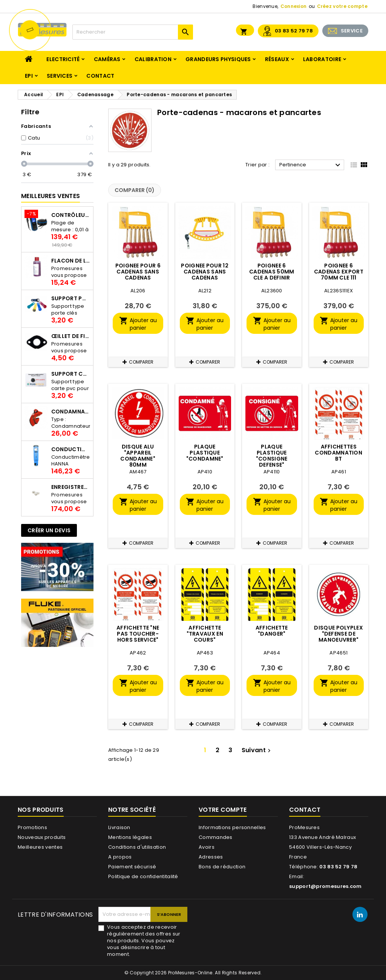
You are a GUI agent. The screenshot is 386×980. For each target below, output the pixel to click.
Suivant (257, 750)
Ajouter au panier (138, 324)
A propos (120, 857)
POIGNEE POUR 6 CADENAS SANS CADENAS (138, 272)
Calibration (153, 59)
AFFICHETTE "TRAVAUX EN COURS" (205, 634)
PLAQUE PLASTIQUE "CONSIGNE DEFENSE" (272, 456)
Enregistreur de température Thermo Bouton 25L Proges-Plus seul (71, 487)
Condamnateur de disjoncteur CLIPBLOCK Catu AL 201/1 (71, 412)
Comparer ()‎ (135, 190)
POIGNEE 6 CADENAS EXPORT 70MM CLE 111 (339, 272)
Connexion (294, 6)
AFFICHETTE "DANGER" (272, 631)
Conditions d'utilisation (137, 847)
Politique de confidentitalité (143, 876)
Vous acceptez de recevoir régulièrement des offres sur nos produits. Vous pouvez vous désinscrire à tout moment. (144, 941)
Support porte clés (71, 298)
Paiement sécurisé (132, 867)
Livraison (119, 827)
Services (60, 76)
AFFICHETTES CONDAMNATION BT (339, 453)
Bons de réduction (222, 867)
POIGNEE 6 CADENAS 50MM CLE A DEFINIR (272, 272)
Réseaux (277, 59)
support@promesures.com (325, 886)
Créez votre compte (342, 6)
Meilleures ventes (40, 847)
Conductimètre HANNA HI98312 (71, 449)
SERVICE (352, 31)
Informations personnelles (232, 827)
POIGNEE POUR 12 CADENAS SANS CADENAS (205, 272)
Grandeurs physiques (218, 59)
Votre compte (223, 810)
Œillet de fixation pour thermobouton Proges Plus (71, 336)
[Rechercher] (133, 32)
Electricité (63, 59)
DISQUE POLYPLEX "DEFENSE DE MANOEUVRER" (339, 634)
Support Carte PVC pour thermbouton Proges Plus (71, 374)
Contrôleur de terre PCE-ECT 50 (71, 215)
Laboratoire (322, 59)
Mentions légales (130, 837)
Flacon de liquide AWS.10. (71, 261)
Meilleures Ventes (51, 196)
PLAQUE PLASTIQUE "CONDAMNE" (205, 453)
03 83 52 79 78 (294, 31)
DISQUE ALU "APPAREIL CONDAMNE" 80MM (138, 456)
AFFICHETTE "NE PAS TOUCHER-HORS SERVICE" (138, 634)
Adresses (211, 857)
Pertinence (311, 165)
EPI (29, 76)
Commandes (216, 837)
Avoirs (207, 847)
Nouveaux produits (42, 837)
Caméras (107, 59)
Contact (100, 76)
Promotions (32, 827)
